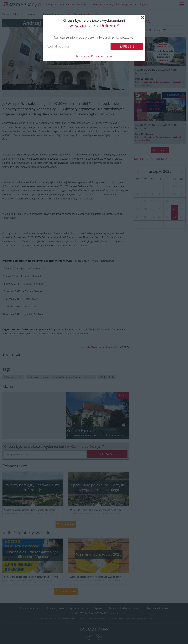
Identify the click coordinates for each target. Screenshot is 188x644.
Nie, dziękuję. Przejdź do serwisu (94, 56)
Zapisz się (127, 46)
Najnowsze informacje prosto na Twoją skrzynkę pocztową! (94, 37)
